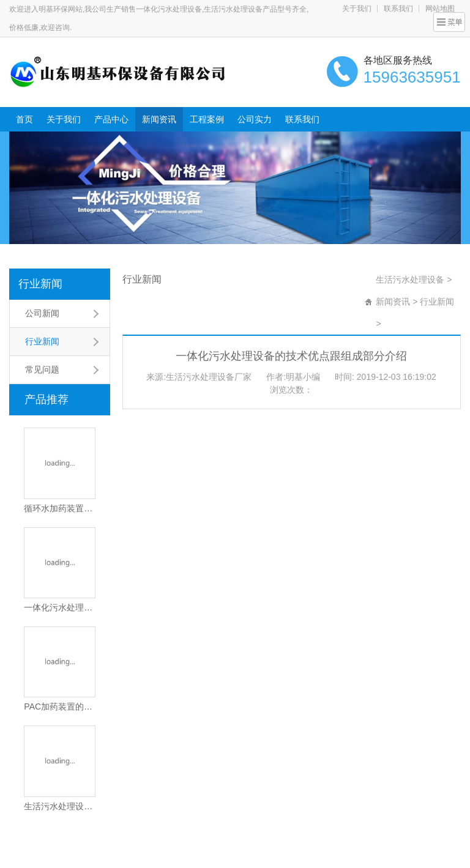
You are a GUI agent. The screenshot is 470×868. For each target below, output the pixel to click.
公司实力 (255, 119)
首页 (24, 119)
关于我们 (357, 9)
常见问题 (42, 369)
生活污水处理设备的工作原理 (59, 806)
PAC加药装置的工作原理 (59, 707)
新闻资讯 (159, 119)
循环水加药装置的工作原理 (59, 508)
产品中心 (111, 119)
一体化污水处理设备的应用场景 (59, 607)
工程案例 (207, 119)
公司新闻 (42, 313)
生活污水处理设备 (410, 280)
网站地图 (440, 9)
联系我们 (398, 9)
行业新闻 (40, 284)
